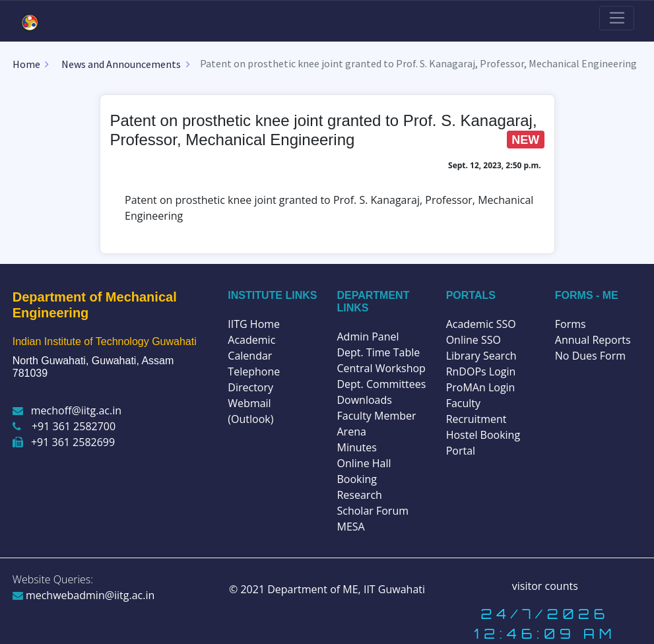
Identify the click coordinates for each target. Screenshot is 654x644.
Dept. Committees (381, 384)
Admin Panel (368, 337)
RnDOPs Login (481, 371)
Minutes (356, 447)
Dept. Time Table (378, 352)
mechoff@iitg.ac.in (67, 410)
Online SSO (474, 340)
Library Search (481, 356)
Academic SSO (481, 324)
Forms (571, 324)
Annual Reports (593, 340)
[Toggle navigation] (617, 18)
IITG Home (254, 324)
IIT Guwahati (393, 589)
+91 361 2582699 (64, 442)
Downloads (364, 400)
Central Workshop (381, 368)
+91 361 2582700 (64, 426)
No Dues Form (590, 356)
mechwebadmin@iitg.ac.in (84, 595)
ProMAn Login (481, 387)
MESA (350, 527)
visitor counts (545, 586)
